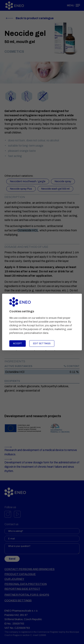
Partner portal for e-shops (27, 595)
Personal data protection (26, 584)
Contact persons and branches (29, 569)
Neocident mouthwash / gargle (28, 181)
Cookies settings (18, 600)
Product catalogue (20, 574)
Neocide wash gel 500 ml (55, 189)
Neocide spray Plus (21, 189)
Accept (18, 344)
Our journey (14, 579)
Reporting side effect (22, 589)
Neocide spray (63, 181)
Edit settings (42, 344)
